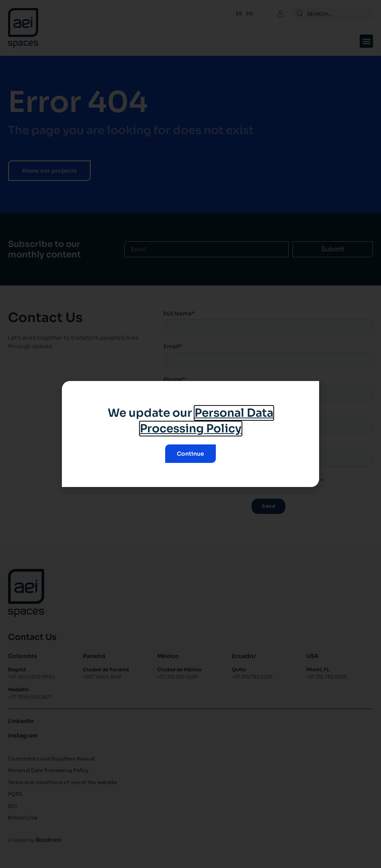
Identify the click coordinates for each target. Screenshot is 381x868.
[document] (190, 434)
